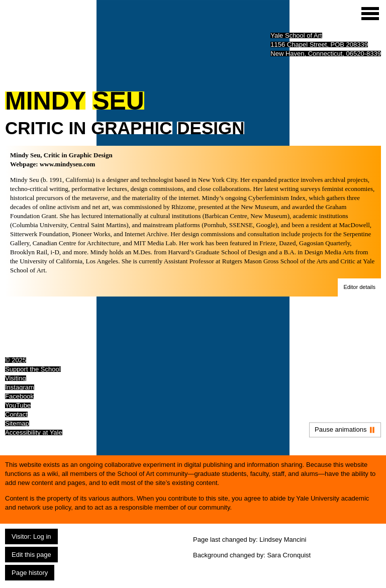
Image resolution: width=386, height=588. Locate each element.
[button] (359, 287)
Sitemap (17, 423)
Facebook (19, 396)
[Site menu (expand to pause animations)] (370, 14)
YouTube (18, 405)
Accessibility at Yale (34, 432)
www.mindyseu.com (68, 164)
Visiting (16, 378)
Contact (16, 414)
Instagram (20, 387)
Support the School (33, 369)
